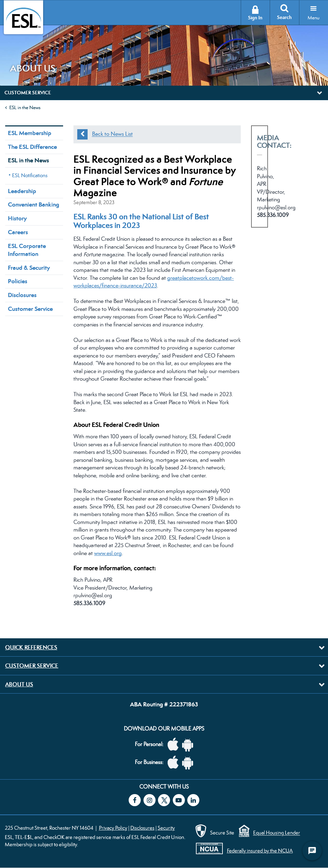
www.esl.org (108, 553)
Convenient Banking (33, 204)
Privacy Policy (113, 828)
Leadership (22, 191)
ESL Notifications (30, 175)
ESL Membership (30, 133)
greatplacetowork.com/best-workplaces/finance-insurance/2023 (154, 282)
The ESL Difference (32, 147)
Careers (18, 232)
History (17, 218)
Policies (18, 281)
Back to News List (112, 134)
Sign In (255, 18)
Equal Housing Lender (277, 833)
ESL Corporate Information (27, 250)
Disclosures (22, 295)
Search (284, 17)
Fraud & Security (29, 268)
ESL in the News (25, 107)
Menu (314, 18)
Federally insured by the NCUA (260, 851)
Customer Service (30, 309)
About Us (19, 684)
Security (166, 828)
